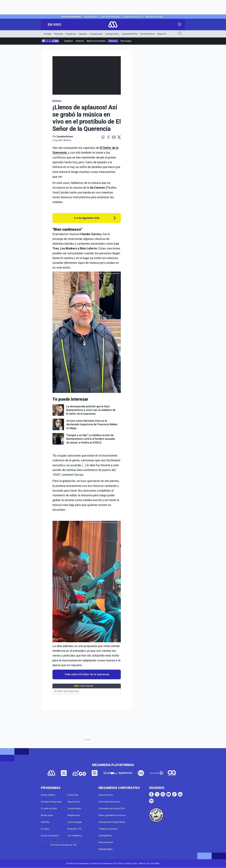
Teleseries (58, 34)
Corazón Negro (74, 809)
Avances (80, 41)
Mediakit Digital (106, 849)
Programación (96, 34)
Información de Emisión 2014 (112, 809)
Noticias (113, 41)
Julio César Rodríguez (110, 17)
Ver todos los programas (63, 845)
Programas (71, 34)
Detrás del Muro (91, 17)
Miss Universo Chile (154, 17)
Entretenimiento (148, 34)
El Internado (73, 795)
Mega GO (162, 34)
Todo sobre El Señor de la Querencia (87, 674)
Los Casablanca (75, 836)
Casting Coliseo (112, 34)
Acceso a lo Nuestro (50, 836)
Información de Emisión (109, 802)
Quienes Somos (106, 795)
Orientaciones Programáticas (112, 822)
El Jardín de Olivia (49, 809)
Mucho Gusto (47, 815)
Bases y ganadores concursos (112, 815)
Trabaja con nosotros (108, 829)
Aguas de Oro (74, 802)
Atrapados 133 (74, 829)
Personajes (126, 41)
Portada (47, 34)
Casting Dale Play (130, 34)
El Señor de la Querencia (66, 691)
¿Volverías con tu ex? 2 (133, 17)
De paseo (45, 829)
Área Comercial (106, 842)
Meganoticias (74, 815)
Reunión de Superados (51, 802)
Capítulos (83, 34)
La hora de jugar (75, 822)
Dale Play (45, 822)
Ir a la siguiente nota (87, 218)
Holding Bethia (105, 836)
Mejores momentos (96, 41)
